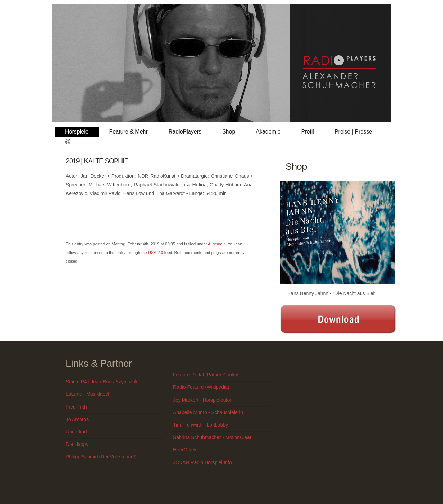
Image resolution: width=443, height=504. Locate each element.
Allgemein (217, 244)
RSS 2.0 (156, 252)
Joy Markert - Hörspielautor (202, 400)
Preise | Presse (353, 132)
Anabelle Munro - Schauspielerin (208, 412)
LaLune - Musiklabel (87, 394)
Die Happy (77, 444)
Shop (229, 132)
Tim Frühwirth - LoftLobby (201, 425)
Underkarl (76, 432)
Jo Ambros (77, 419)
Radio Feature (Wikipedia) (201, 387)
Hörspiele (77, 132)
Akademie (268, 132)
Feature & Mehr (129, 132)
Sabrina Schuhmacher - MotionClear (212, 437)
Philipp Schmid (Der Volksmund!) (101, 457)
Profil (307, 132)
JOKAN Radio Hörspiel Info (202, 462)
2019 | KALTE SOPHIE (97, 161)
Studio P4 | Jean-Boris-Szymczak (102, 382)
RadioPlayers (185, 132)
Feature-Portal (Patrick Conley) (206, 375)
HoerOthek (185, 450)
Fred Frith (76, 407)
